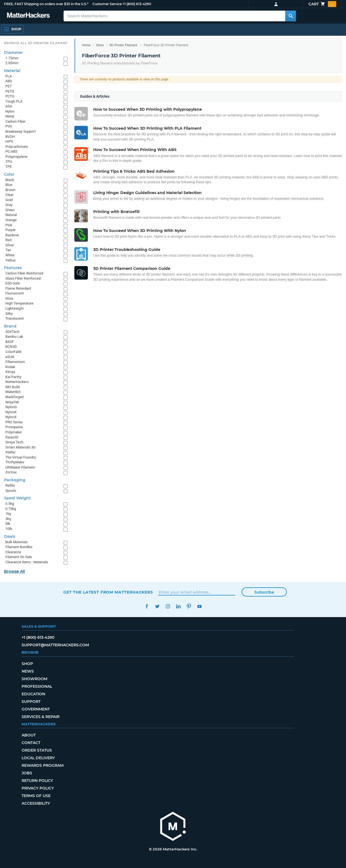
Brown (10, 190)
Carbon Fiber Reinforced (24, 273)
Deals (10, 536)
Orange (11, 220)
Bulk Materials (16, 542)
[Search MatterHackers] (291, 16)
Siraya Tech (14, 442)
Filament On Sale (19, 557)
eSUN (10, 357)
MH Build (13, 387)
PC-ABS (11, 151)
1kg (8, 514)
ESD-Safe (13, 283)
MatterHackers (17, 382)
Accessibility (36, 803)
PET (9, 86)
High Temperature (19, 303)
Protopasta (14, 427)
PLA (9, 76)
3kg (8, 519)
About (29, 735)
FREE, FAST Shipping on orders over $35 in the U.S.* (46, 4)
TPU (9, 161)
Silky (9, 314)
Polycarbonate (17, 147)
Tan (8, 250)
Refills (10, 485)
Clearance (13, 552)
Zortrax (11, 472)
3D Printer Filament (123, 45)
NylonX (11, 417)
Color (9, 174)
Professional (37, 686)
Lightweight (14, 308)
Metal (10, 116)
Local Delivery (38, 758)
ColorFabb (14, 352)
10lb (9, 529)
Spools (11, 491)
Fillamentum (15, 362)
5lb (8, 524)
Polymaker (14, 432)
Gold (9, 200)
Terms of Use (36, 796)
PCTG (10, 96)
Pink (9, 225)
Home (86, 45)
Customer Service (107, 4)
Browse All (14, 571)
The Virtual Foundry (21, 457)
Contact (31, 743)
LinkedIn (178, 606)
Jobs (27, 773)
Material (12, 71)
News (28, 671)
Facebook (147, 606)
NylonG (11, 407)
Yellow (11, 260)
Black (10, 180)
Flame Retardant (18, 288)
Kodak (10, 367)
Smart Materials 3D (21, 447)
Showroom (34, 679)
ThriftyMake (15, 462)
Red (8, 240)
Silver (10, 245)
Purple (10, 230)
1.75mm (12, 58)
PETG (10, 91)
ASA (9, 106)
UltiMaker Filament (20, 467)
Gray (9, 205)
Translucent (15, 318)
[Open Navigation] (12, 29)
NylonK (11, 412)
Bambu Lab (14, 337)
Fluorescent (15, 293)
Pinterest (189, 606)
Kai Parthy (13, 377)
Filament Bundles (19, 547)
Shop (27, 664)
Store (100, 45)
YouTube (199, 606)
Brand (10, 326)
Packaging (15, 480)
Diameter (14, 53)
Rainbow (12, 235)
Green (10, 210)
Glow (9, 298)
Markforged (14, 397)
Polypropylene (16, 157)
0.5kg (10, 504)
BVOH (10, 137)
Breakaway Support (21, 131)
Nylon (10, 111)
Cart (322, 4)
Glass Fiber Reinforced (23, 278)
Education (33, 694)
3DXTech (12, 332)
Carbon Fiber (15, 121)
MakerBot (13, 392)
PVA (9, 126)
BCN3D (11, 347)
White (10, 255)
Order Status (37, 750)
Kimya (10, 372)
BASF (10, 342)
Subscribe (264, 592)
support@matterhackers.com (55, 645)
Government (36, 709)
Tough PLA (14, 101)
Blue (9, 185)
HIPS (9, 141)
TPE (9, 167)
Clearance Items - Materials (27, 562)
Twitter (157, 606)
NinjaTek (12, 402)
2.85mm (12, 63)
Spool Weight (17, 498)
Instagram (168, 606)
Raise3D (12, 437)
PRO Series (14, 422)
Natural (11, 215)
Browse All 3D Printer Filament (36, 43)
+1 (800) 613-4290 (137, 4)
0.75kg (11, 509)
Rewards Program (43, 765)
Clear (9, 195)
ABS (9, 81)
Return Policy (37, 781)
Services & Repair (41, 717)
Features (13, 268)
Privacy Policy (38, 788)
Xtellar (10, 452)
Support (31, 702)
